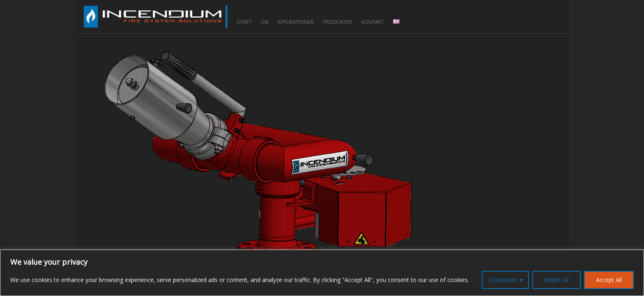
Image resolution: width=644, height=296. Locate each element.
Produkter (338, 22)
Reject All (557, 280)
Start (244, 22)
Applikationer (296, 22)
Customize (503, 280)
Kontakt (373, 22)
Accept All (609, 280)
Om (264, 22)
